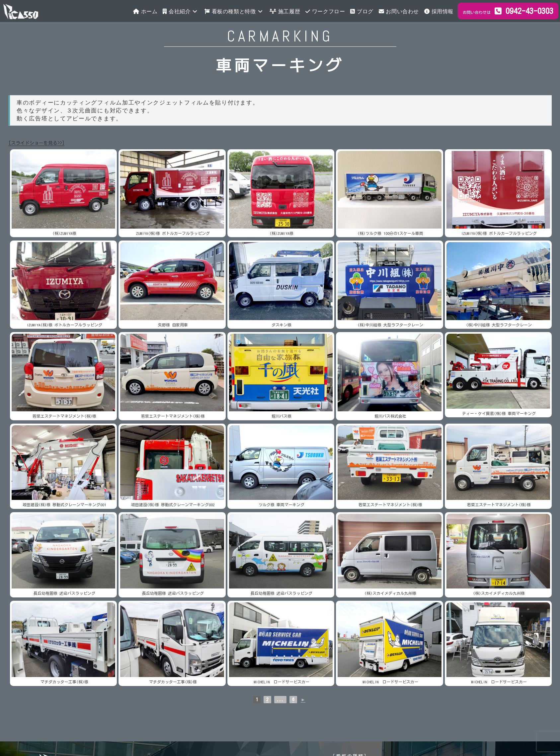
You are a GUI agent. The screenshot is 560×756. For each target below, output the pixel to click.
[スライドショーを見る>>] (36, 143)
